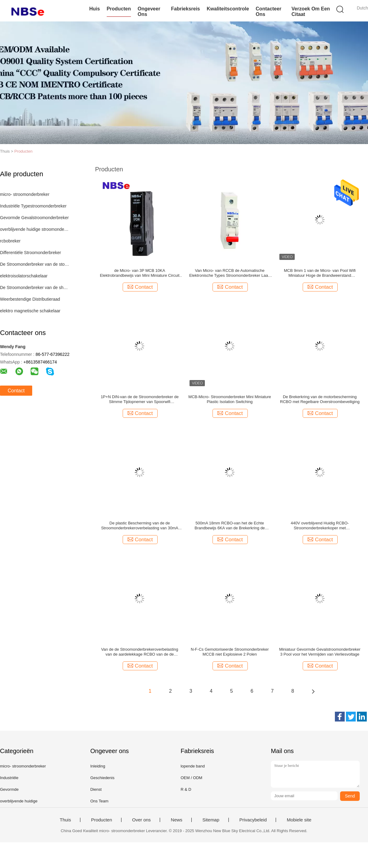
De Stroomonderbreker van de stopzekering (35, 264)
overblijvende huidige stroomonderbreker (35, 229)
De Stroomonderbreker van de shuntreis (35, 287)
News (177, 820)
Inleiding (98, 766)
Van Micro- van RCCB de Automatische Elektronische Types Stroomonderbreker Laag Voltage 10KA (230, 273)
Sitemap (211, 820)
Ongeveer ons (149, 11)
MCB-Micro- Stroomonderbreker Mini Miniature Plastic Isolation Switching (230, 399)
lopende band (193, 766)
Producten (119, 9)
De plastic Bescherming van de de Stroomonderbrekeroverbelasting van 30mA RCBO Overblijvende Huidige (140, 526)
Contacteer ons (269, 11)
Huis (95, 9)
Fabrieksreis (186, 9)
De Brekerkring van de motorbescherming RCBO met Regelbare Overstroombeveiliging (320, 399)
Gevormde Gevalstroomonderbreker (34, 218)
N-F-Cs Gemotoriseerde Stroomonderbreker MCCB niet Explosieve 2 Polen (230, 652)
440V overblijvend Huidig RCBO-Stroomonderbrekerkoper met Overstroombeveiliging (320, 526)
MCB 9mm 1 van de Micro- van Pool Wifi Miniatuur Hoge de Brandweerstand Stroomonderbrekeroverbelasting (320, 273)
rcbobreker (10, 241)
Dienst (96, 789)
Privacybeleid (253, 820)
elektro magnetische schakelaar (30, 311)
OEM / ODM (192, 778)
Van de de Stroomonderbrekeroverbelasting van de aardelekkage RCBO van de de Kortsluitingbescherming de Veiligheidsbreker (140, 652)
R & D (186, 789)
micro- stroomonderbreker (25, 194)
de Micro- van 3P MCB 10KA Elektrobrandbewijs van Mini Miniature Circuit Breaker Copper (140, 273)
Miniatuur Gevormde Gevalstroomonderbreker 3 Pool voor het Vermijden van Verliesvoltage (320, 652)
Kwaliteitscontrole (228, 9)
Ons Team (99, 801)
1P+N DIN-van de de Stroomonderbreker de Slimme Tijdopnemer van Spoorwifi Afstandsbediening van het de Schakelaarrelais (140, 399)
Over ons (142, 820)
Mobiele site (299, 820)
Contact (16, 391)
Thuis (65, 820)
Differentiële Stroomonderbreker (31, 253)
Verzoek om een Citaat (310, 11)
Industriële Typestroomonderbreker (33, 206)
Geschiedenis (102, 778)
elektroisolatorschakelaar (24, 276)
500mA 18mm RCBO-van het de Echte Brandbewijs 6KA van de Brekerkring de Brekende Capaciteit (230, 526)
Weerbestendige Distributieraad (30, 299)
